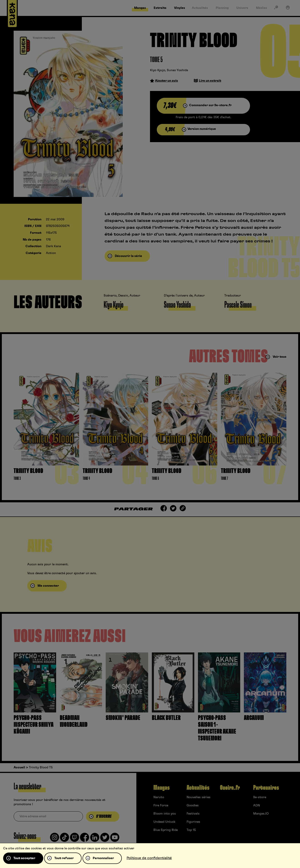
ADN (257, 805)
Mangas (161, 788)
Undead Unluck (164, 822)
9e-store (260, 797)
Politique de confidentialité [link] (149, 858)
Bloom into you (165, 814)
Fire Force (161, 805)
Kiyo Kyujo (158, 70)
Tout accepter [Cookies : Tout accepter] (24, 858)
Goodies (193, 805)
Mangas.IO (261, 814)
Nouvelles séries (199, 797)
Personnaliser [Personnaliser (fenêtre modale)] (103, 858)
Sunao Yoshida (177, 70)
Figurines (193, 822)
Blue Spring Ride (166, 830)
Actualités (198, 788)
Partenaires (266, 788)
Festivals (193, 814)
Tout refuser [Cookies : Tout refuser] (64, 858)
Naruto (159, 797)
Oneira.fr (230, 788)
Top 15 (191, 830)
